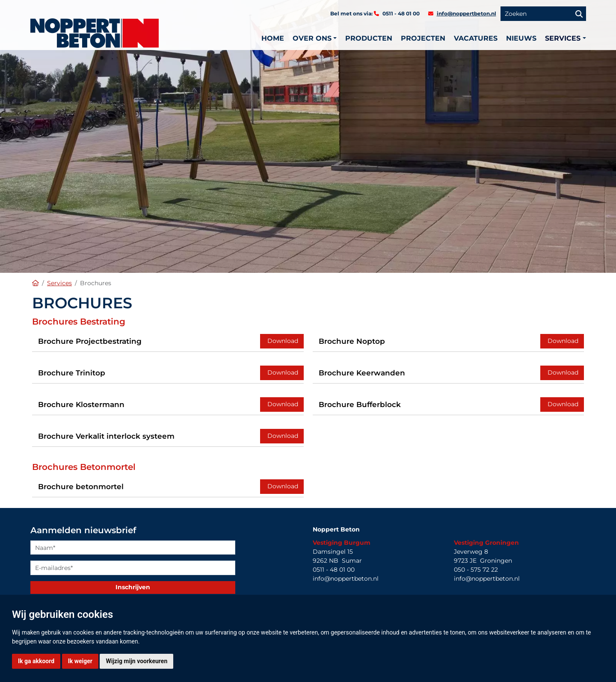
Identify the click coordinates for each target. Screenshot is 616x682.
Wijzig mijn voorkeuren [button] (136, 661)
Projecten (423, 38)
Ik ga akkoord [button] (36, 661)
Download (282, 341)
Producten (369, 38)
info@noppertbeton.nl (466, 13)
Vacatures (476, 38)
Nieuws (521, 38)
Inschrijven (133, 587)
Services (59, 283)
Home (273, 38)
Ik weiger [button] (80, 661)
